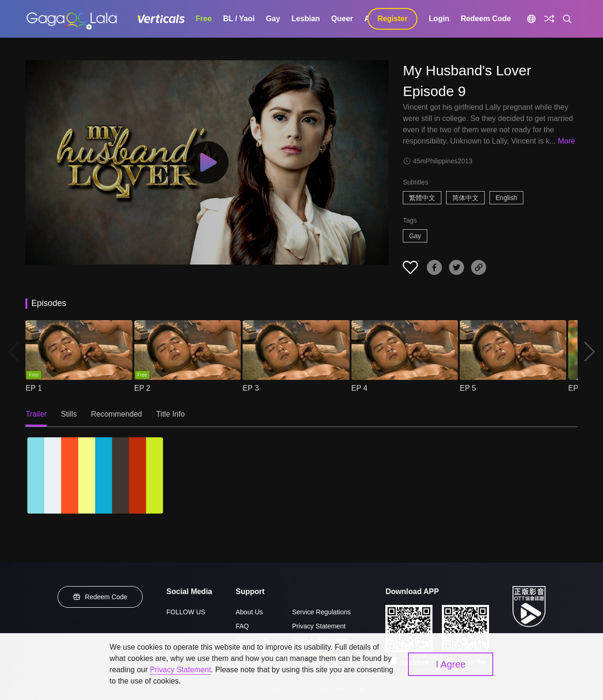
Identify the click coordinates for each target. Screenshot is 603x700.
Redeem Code (486, 19)
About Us (249, 612)
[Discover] (549, 19)
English (506, 198)
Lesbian (306, 19)
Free (204, 19)
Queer (342, 19)
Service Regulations (322, 612)
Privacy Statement (319, 626)
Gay (273, 19)
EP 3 (251, 388)
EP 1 (33, 388)
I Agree (451, 664)
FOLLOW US (186, 612)
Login (439, 19)
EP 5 (468, 388)
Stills (69, 414)
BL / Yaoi (239, 19)
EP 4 (359, 388)
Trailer (36, 414)
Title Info (170, 414)
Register (392, 19)
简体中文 (465, 198)
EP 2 (142, 388)
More (566, 141)
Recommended (117, 414)
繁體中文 (422, 198)
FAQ (242, 626)
